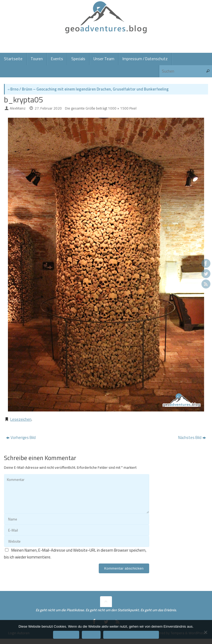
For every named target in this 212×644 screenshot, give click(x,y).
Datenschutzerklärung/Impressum (131, 635)
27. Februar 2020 (48, 108)
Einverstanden (66, 635)
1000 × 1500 (118, 108)
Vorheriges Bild (21, 437)
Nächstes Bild (192, 437)
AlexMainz (18, 108)
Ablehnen (91, 635)
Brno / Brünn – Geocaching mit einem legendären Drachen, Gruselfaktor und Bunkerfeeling (88, 89)
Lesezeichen (21, 419)
